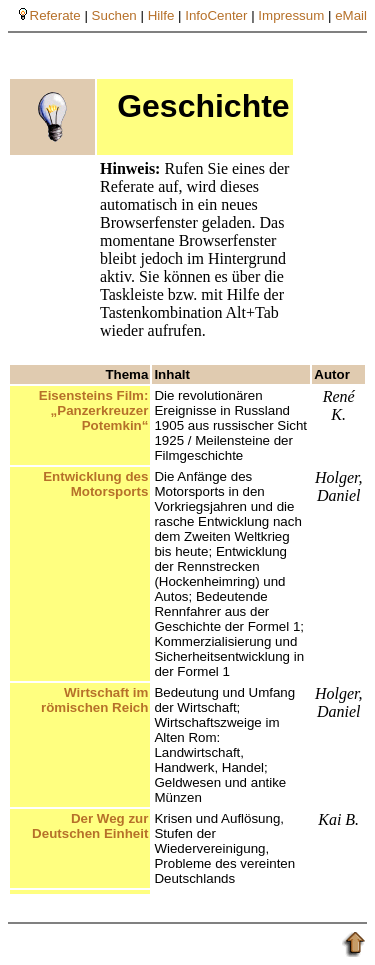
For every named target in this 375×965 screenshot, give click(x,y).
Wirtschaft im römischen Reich (94, 700)
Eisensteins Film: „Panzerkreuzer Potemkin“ (94, 410)
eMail (351, 15)
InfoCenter (216, 15)
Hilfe (161, 15)
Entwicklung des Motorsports (95, 484)
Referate (55, 15)
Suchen (114, 15)
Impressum (291, 15)
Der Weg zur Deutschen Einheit (90, 826)
